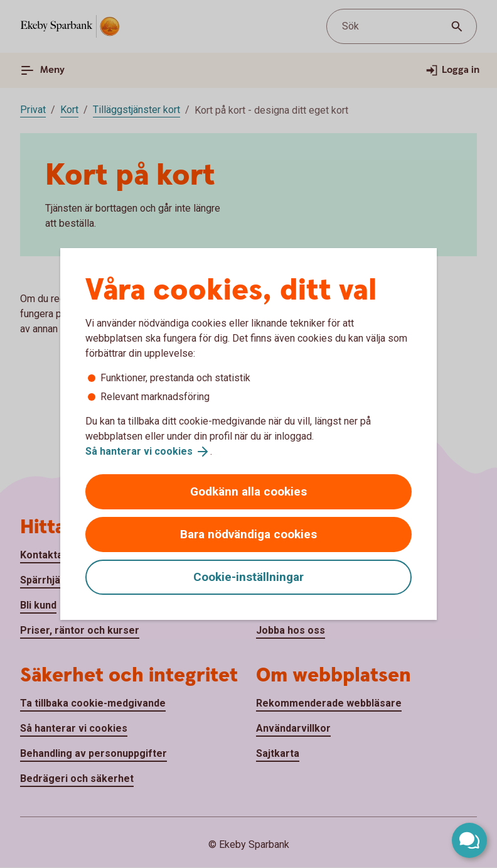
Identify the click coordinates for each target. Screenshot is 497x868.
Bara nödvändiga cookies (248, 534)
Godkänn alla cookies (248, 491)
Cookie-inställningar (248, 577)
